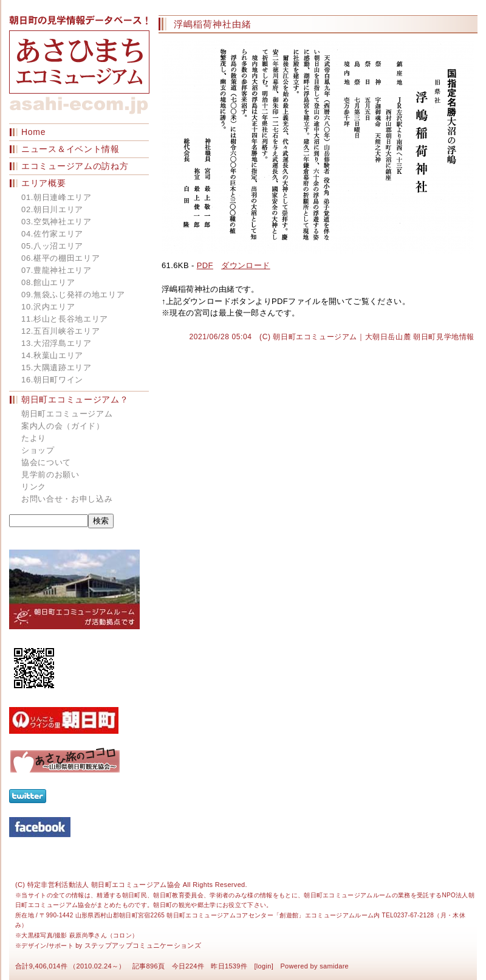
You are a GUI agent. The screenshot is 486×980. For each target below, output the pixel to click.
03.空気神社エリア (56, 222)
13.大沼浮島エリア (56, 343)
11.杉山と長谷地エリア (65, 319)
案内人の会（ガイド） (63, 426)
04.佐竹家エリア (52, 234)
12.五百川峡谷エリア (60, 331)
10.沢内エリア (48, 307)
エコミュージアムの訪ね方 (75, 166)
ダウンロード (245, 265)
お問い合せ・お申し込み (67, 499)
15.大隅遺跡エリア (56, 367)
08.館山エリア (48, 282)
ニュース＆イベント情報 (70, 149)
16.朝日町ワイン (52, 380)
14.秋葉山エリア (52, 355)
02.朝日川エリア (52, 209)
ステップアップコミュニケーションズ (143, 945)
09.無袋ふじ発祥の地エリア (73, 295)
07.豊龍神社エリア (56, 270)
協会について (46, 462)
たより (34, 438)
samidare (334, 966)
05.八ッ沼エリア (52, 246)
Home (33, 132)
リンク (34, 487)
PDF (205, 265)
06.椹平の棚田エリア (60, 258)
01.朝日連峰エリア (56, 197)
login (264, 966)
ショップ (38, 450)
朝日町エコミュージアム (67, 414)
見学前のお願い (50, 474)
